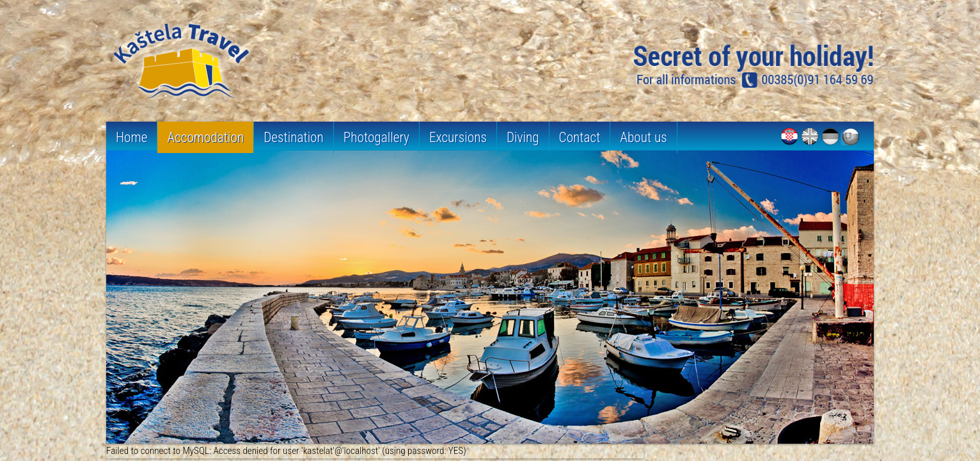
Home (131, 137)
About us (643, 137)
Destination (294, 137)
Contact (580, 137)
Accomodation (205, 137)
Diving (523, 137)
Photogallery (376, 137)
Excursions (458, 137)
